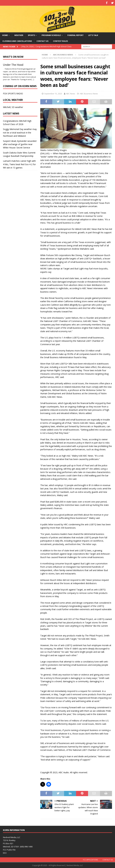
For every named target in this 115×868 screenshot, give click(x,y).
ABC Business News (89, 93)
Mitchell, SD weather (13, 107)
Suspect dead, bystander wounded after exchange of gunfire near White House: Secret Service (20, 144)
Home (5, 35)
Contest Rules (60, 41)
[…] (33, 79)
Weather (19, 35)
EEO (5, 852)
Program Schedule (51, 35)
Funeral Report (75, 35)
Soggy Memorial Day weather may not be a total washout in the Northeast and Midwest (20, 132)
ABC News (71, 93)
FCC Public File (9, 849)
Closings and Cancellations (17, 41)
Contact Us (42, 41)
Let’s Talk (93, 35)
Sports (31, 35)
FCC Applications (90, 859)
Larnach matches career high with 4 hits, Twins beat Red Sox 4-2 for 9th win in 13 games (19, 164)
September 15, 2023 (53, 93)
